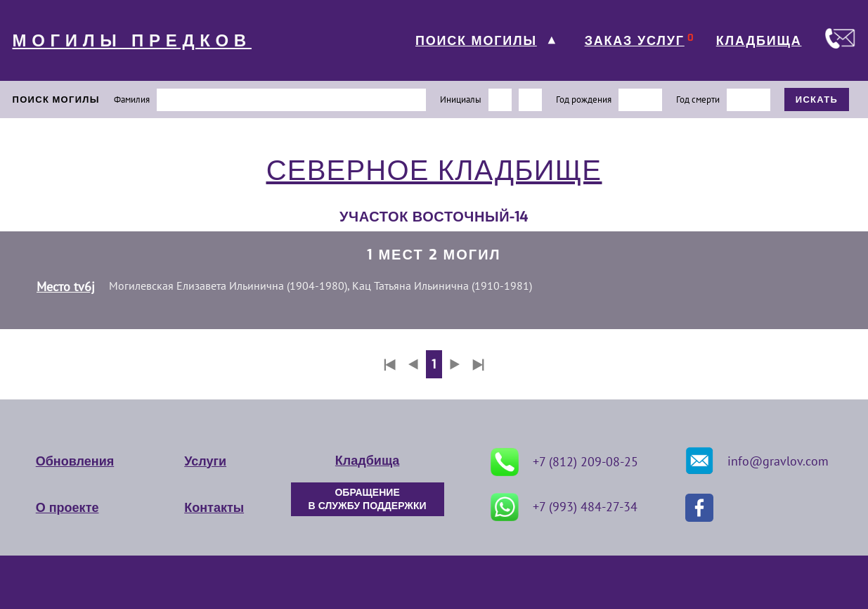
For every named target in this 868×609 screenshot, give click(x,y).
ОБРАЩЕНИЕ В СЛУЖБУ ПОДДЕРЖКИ (368, 499)
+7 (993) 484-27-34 (564, 507)
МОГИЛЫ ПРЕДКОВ (132, 41)
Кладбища (367, 461)
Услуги (205, 461)
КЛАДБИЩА (759, 41)
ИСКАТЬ (817, 100)
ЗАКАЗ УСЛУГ (635, 41)
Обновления (75, 461)
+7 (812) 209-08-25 (564, 462)
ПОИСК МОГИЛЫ (476, 41)
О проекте (67, 508)
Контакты (214, 508)
